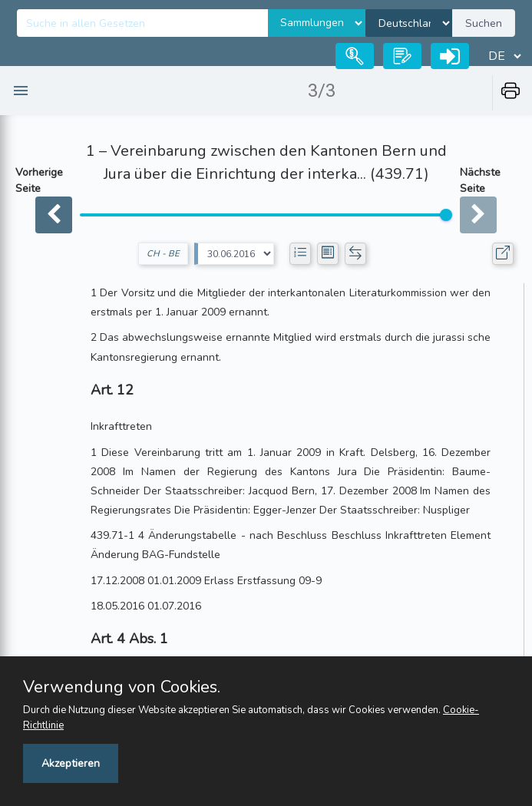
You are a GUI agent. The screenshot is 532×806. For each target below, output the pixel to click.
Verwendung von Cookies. (122, 687)
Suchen (484, 23)
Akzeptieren (71, 763)
